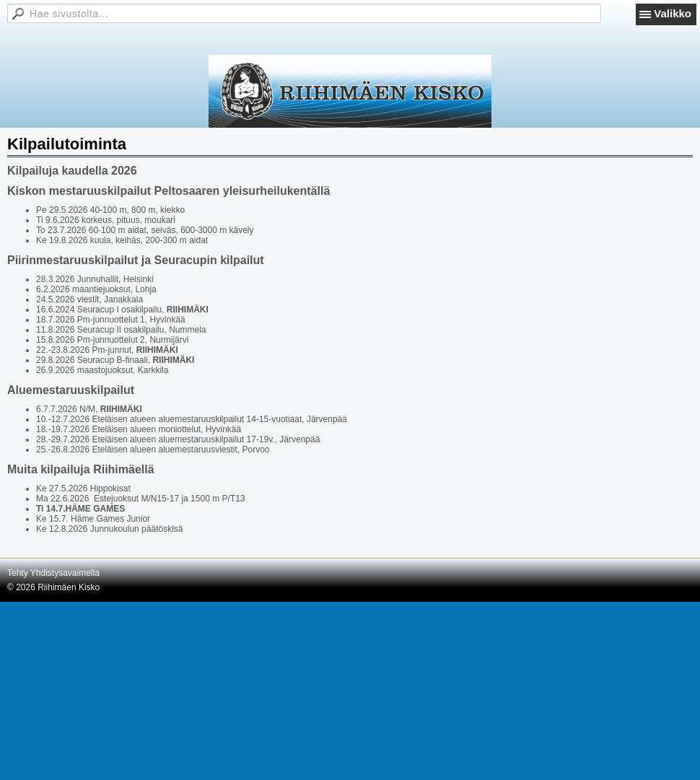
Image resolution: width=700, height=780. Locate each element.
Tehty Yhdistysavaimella (53, 573)
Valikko (673, 13)
